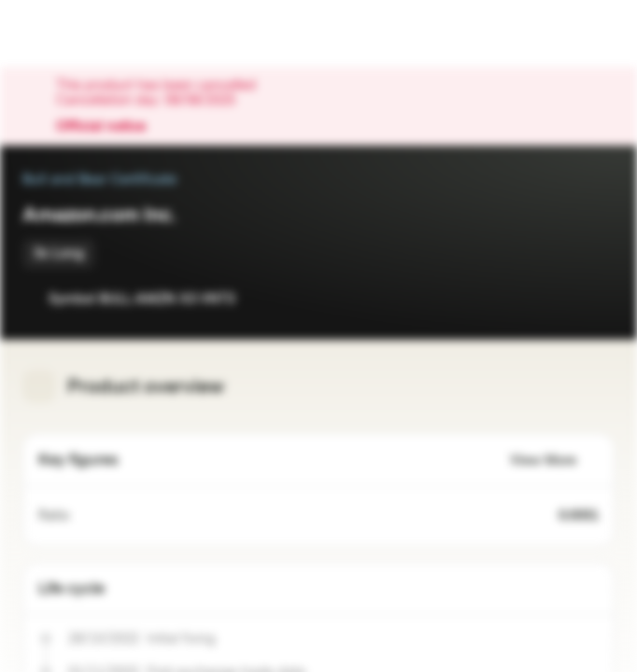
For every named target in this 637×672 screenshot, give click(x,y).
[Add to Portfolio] (596, 299)
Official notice (110, 127)
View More (554, 461)
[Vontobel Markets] (73, 34)
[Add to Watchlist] (559, 299)
